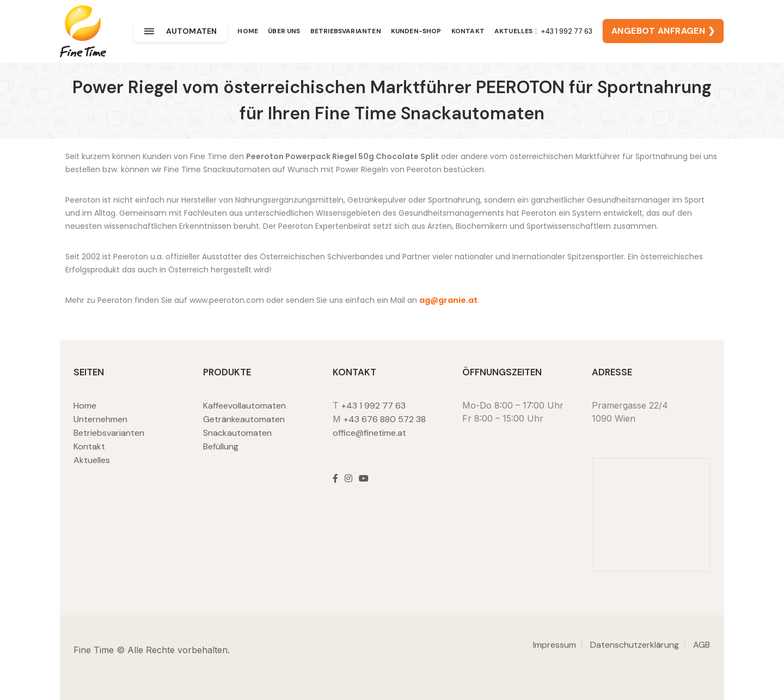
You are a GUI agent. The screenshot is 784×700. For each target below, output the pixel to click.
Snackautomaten (237, 433)
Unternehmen (100, 419)
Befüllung (221, 446)
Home (248, 31)
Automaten (180, 31)
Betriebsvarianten (346, 31)
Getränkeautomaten (244, 419)
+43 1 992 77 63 (563, 31)
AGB (702, 645)
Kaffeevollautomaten (244, 406)
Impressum (555, 645)
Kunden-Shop (416, 31)
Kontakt (468, 31)
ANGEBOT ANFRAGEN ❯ (663, 31)
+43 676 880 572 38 (385, 419)
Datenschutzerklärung (635, 645)
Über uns (284, 31)
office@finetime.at (369, 433)
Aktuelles (514, 31)
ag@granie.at (448, 300)
